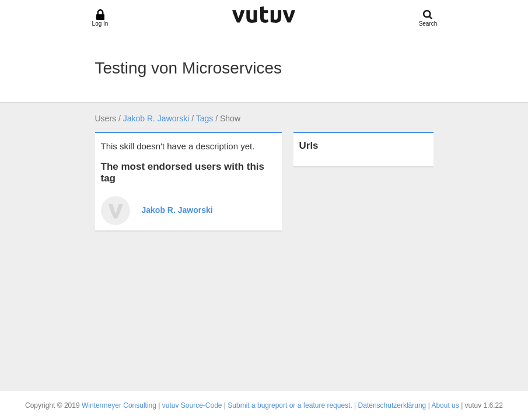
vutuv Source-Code (192, 405)
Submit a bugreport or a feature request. (290, 405)
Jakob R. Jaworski (156, 118)
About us (445, 405)
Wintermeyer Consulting (119, 405)
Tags (205, 118)
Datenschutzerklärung (392, 405)
